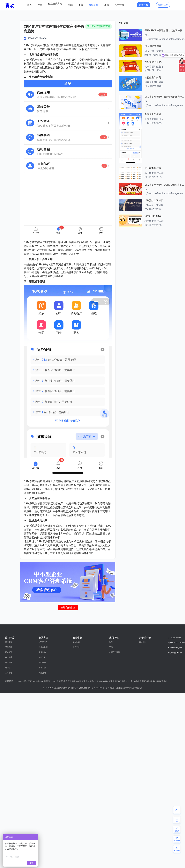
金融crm (75, 681)
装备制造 (42, 652)
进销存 (8, 668)
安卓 (111, 642)
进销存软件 (151, 681)
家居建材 (42, 673)
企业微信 (143, 681)
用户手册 (76, 647)
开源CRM (32, 681)
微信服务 (9, 642)
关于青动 (119, 5)
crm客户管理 (107, 681)
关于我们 (143, 642)
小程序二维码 (114, 652)
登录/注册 (163, 5)
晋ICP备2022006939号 (96, 688)
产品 (40, 5)
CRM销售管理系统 (58, 681)
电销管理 (9, 647)
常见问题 (76, 642)
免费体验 (143, 5)
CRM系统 (24, 681)
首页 (29, 5)
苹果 (111, 647)
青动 (10, 6)
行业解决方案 (55, 4)
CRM (18, 681)
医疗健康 (42, 663)
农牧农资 (42, 668)
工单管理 (9, 673)
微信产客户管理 (119, 681)
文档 (106, 5)
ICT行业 (42, 657)
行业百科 (94, 5)
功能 (70, 5)
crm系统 (136, 681)
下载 (81, 5)
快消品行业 (43, 647)
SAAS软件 (43, 642)
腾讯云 (68, 681)
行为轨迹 (9, 652)
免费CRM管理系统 (43, 681)
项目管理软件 (162, 681)
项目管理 (9, 663)
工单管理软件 (91, 681)
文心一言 (129, 681)
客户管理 (9, 657)
